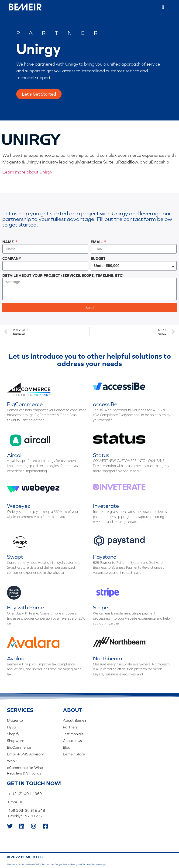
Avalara (17, 658)
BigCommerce (25, 404)
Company (12, 258)
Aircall (15, 455)
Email (97, 242)
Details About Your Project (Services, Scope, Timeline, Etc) (63, 275)
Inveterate (106, 506)
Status (101, 455)
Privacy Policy (70, 864)
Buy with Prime (25, 607)
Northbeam (108, 658)
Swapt (15, 557)
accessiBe (105, 404)
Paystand (105, 557)
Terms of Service (91, 864)
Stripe (100, 607)
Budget (98, 258)
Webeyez (19, 506)
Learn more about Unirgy (27, 172)
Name (9, 242)
